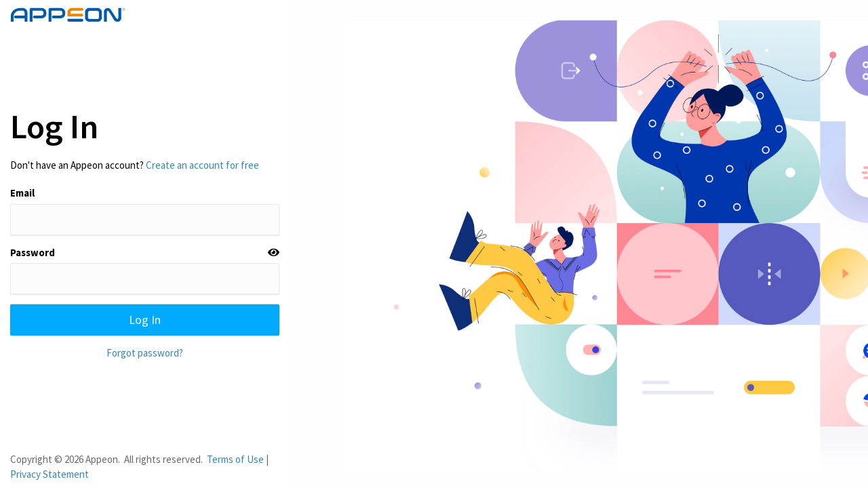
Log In (145, 320)
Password (33, 252)
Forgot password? (145, 353)
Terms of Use (235, 459)
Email (22, 193)
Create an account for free (202, 165)
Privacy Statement (50, 474)
